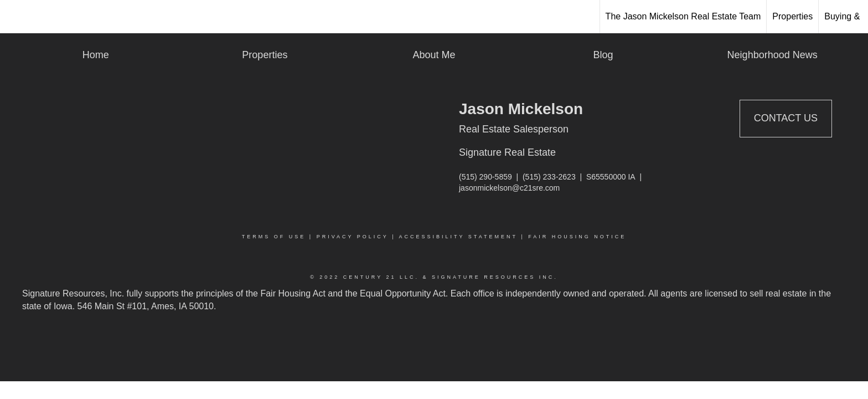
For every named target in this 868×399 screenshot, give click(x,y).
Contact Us (786, 118)
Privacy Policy (353, 237)
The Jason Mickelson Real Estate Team (683, 16)
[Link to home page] (14, 17)
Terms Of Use (274, 237)
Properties (792, 16)
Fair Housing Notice (577, 237)
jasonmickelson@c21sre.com (509, 188)
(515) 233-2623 (549, 177)
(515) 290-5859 (485, 177)
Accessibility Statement (458, 237)
